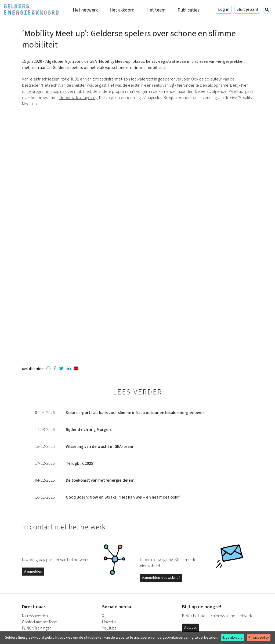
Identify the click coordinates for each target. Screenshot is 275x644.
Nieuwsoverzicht (35, 616)
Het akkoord (122, 10)
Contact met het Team (40, 622)
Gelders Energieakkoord (31, 9)
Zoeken (267, 10)
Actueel (190, 628)
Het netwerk (85, 10)
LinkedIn (109, 622)
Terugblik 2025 (79, 463)
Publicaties (189, 10)
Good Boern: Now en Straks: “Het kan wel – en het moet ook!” (123, 497)
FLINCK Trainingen (37, 628)
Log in (224, 9)
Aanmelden (33, 572)
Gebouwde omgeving (78, 98)
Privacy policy (259, 638)
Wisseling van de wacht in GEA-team (99, 447)
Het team (156, 10)
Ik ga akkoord (232, 638)
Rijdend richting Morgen (88, 430)
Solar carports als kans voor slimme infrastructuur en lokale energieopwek (135, 413)
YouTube (109, 628)
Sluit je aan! (247, 9)
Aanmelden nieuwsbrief (161, 578)
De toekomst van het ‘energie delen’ (100, 480)
